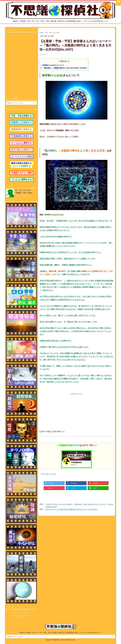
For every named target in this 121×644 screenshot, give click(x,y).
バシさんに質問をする (21, 180)
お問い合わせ (21, 617)
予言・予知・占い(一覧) (49, 474)
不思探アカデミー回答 (21, 173)
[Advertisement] (77, 409)
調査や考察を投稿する (21, 163)
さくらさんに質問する (21, 143)
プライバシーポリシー (21, 612)
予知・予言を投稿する (21, 116)
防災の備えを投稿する (21, 150)
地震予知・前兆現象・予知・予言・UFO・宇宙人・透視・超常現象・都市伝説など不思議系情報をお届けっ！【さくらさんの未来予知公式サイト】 (60, 633)
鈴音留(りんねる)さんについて (53, 65)
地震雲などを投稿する (21, 122)
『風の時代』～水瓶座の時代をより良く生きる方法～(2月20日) (65, 68)
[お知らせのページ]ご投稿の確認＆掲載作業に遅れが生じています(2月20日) (71, 509)
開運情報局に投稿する (21, 129)
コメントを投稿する (21, 166)
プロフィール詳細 (22, 196)
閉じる (67, 61)
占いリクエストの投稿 (21, 156)
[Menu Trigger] (118, 3)
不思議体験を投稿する (21, 136)
